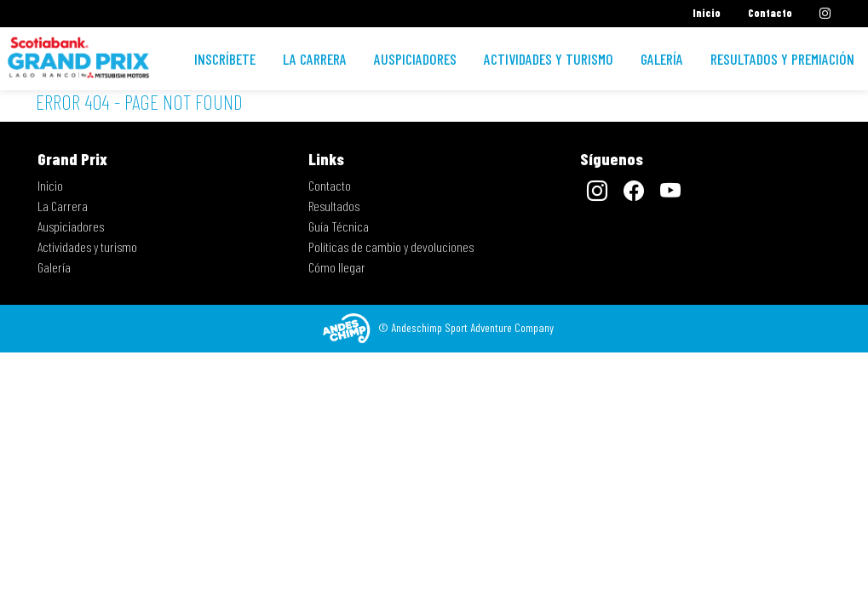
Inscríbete (225, 59)
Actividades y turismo (549, 59)
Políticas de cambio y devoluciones (391, 246)
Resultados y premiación (782, 59)
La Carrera (315, 59)
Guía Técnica (339, 226)
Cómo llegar (337, 267)
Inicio (707, 13)
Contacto (770, 13)
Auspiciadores (415, 59)
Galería (662, 59)
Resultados (334, 206)
